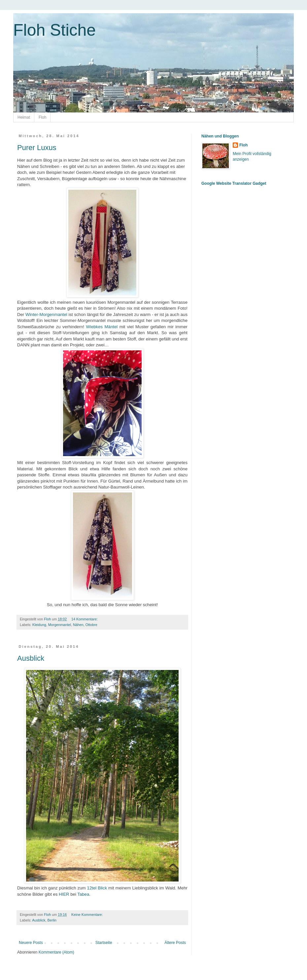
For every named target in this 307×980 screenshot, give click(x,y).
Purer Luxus (37, 148)
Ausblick (31, 658)
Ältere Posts (175, 943)
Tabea (83, 894)
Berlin (52, 920)
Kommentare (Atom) (56, 952)
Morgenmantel (60, 625)
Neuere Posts (31, 943)
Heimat (24, 117)
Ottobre (91, 625)
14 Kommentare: (85, 619)
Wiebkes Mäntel (102, 327)
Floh (42, 117)
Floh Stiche (54, 30)
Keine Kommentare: (87, 915)
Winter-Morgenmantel (46, 314)
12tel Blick (97, 888)
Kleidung (39, 625)
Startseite (104, 943)
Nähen (78, 625)
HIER (64, 894)
